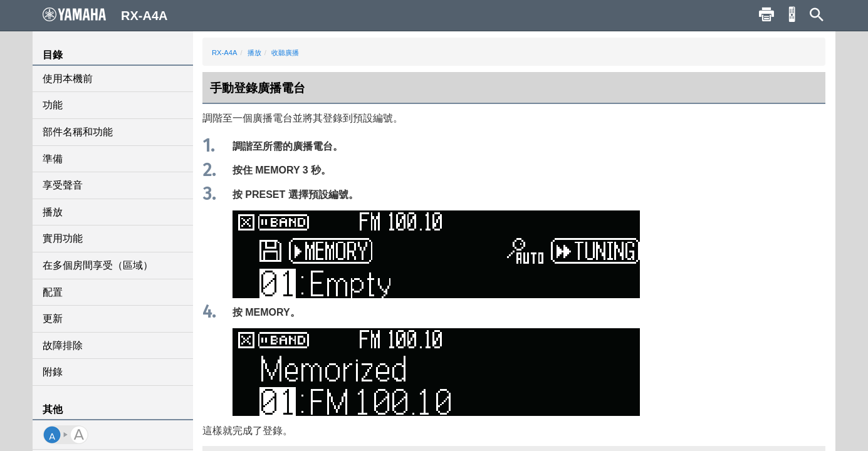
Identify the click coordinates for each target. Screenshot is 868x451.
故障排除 (63, 345)
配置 (53, 292)
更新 (53, 319)
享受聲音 (63, 185)
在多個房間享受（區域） (98, 265)
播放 (53, 212)
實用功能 (63, 238)
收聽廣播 (285, 53)
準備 (53, 159)
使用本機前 (68, 79)
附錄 (53, 372)
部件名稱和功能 (78, 132)
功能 (53, 105)
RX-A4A (224, 53)
